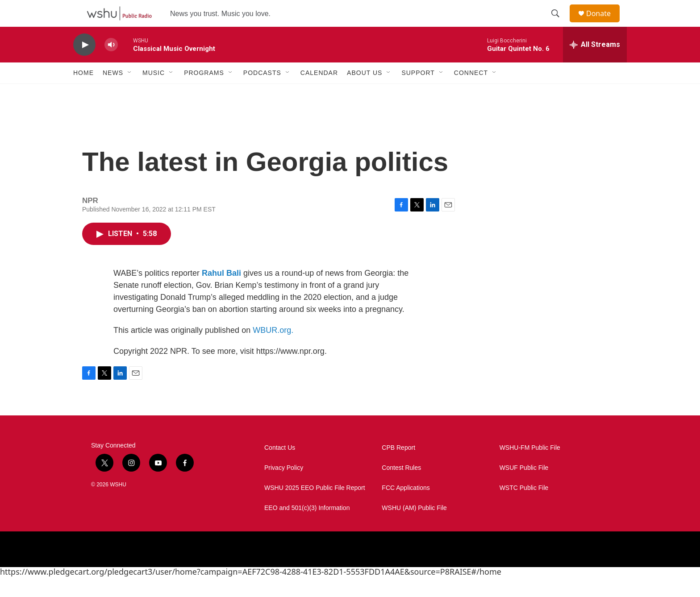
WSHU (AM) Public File (414, 528)
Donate (604, 23)
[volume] (111, 65)
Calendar (319, 93)
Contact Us (280, 468)
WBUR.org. (273, 350)
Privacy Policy (284, 488)
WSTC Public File (524, 508)
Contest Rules (401, 488)
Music (154, 93)
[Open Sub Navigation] (130, 93)
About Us (365, 93)
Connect (471, 93)
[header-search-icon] (559, 24)
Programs (204, 93)
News (113, 93)
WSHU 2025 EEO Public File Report (315, 508)
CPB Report (398, 468)
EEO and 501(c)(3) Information (307, 528)
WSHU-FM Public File (530, 468)
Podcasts (262, 93)
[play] (84, 65)
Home (83, 93)
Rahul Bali (221, 293)
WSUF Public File (524, 488)
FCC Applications (406, 508)
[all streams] (595, 65)
